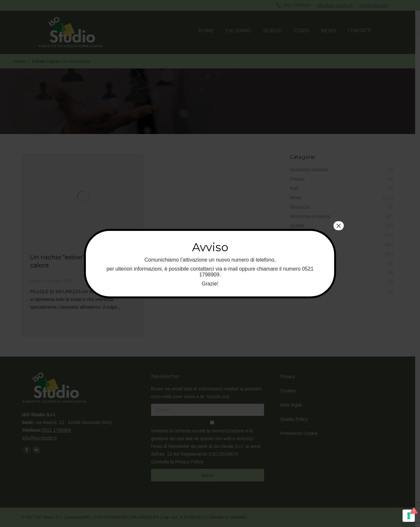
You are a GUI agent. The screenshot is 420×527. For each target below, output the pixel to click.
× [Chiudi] (339, 226)
